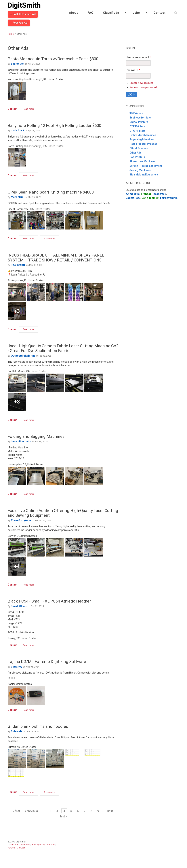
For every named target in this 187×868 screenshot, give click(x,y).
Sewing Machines (140, 170)
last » (64, 816)
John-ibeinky (150, 198)
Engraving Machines (142, 139)
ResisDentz (18, 265)
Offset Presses (139, 148)
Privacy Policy (39, 845)
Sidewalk (17, 731)
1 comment (50, 239)
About (73, 13)
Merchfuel (18, 197)
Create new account (141, 83)
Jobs (136, 13)
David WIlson (19, 606)
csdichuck (18, 64)
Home (11, 34)
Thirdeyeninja (169, 198)
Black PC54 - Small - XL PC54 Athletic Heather (49, 601)
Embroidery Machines (143, 135)
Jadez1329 (133, 198)
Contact (160, 13)
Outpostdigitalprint (23, 356)
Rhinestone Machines (143, 161)
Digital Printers (139, 122)
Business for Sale (140, 118)
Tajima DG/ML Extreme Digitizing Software (47, 662)
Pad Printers (137, 157)
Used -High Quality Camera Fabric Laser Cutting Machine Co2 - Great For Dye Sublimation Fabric (63, 348)
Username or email (138, 57)
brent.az (146, 194)
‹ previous (31, 811)
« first (16, 811)
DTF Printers (137, 126)
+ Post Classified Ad (23, 14)
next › (111, 811)
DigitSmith (24, 5)
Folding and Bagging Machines (36, 436)
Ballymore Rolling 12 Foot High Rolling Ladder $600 (54, 126)
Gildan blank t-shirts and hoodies (38, 726)
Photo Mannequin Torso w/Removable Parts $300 (53, 59)
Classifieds (111, 13)
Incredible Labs (21, 441)
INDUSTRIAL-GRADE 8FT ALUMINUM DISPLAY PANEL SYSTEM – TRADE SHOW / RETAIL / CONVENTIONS (56, 258)
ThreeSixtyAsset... (23, 520)
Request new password (143, 87)
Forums (12, 848)
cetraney (17, 667)
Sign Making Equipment (144, 175)
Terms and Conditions (19, 845)
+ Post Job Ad (19, 23)
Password (133, 70)
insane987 (159, 194)
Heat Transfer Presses (143, 144)
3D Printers (136, 113)
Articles (51, 845)
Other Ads (136, 153)
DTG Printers (138, 131)
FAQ (90, 13)
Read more (30, 109)
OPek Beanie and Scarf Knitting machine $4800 (51, 192)
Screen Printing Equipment (146, 166)
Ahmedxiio (133, 194)
